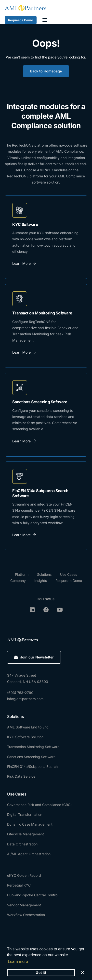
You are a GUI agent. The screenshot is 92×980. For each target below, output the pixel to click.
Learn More (24, 263)
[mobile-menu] (44, 20)
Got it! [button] (41, 973)
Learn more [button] (18, 962)
